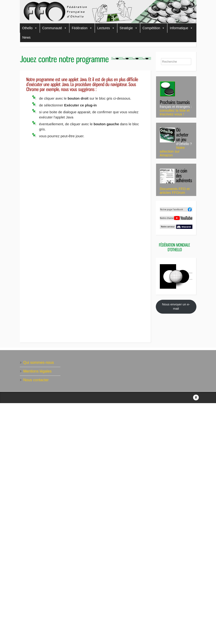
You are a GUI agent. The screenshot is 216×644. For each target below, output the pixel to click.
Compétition (154, 28)
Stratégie (129, 28)
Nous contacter (36, 380)
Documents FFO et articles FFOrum (175, 191)
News (27, 37)
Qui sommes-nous (39, 363)
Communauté (55, 28)
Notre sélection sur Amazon (172, 151)
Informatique (181, 28)
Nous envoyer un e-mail (176, 307)
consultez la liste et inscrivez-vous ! (175, 112)
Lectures (106, 28)
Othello (30, 28)
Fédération (82, 28)
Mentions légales (38, 371)
